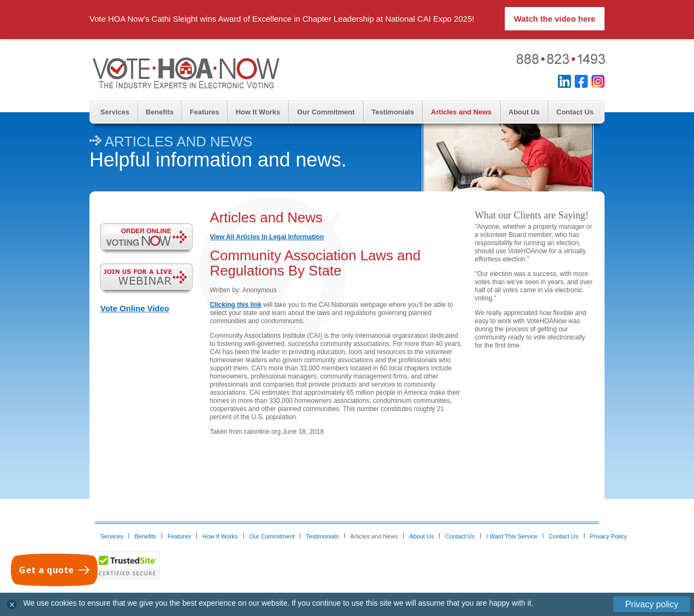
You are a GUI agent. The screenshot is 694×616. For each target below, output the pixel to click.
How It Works (258, 112)
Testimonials (393, 112)
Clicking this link (236, 305)
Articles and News (461, 112)
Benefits (160, 112)
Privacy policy (652, 604)
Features (204, 112)
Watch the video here (555, 19)
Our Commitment (326, 112)
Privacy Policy (608, 536)
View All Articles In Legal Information (267, 237)
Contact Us (575, 112)
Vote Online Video (135, 308)
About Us (524, 112)
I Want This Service (512, 536)
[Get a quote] (54, 570)
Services (115, 112)
